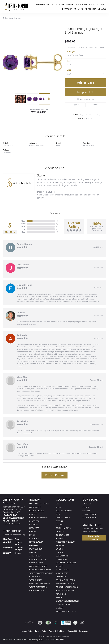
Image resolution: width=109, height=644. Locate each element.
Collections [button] (57, 5)
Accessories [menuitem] (35, 556)
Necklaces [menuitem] (34, 528)
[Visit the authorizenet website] (40, 623)
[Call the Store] (10, 515)
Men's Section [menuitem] (36, 549)
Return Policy (89, 518)
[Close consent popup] (54, 640)
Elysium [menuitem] (60, 538)
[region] (32, 62)
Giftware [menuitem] (34, 545)
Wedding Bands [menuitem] (37, 511)
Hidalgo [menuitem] (60, 545)
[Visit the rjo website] (82, 623)
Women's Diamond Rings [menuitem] (41, 570)
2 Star (23, 229)
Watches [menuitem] (33, 552)
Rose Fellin (22, 421)
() (57, 221)
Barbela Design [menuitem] (63, 518)
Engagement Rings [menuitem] (38, 566)
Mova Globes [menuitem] (62, 573)
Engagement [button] (43, 5)
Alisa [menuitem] (58, 507)
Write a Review (54, 475)
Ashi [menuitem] (58, 514)
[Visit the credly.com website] (75, 623)
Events (86, 507)
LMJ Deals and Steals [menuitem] (39, 504)
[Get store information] (12, 524)
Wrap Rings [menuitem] (35, 577)
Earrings (74, 195)
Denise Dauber (24, 244)
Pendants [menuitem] (34, 514)
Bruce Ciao (22, 444)
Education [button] (82, 5)
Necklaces (49, 195)
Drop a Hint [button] (85, 92)
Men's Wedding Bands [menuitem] (40, 584)
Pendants (83, 195)
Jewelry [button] (70, 5)
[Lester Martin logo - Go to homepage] (16, 6)
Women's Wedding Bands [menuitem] (41, 573)
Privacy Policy (89, 514)
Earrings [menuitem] (34, 525)
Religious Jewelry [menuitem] (38, 559)
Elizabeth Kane (24, 285)
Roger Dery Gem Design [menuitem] (67, 587)
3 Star (23, 226)
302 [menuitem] (57, 504)
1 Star (23, 232)
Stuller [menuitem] (59, 608)
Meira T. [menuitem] (59, 566)
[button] (67, 9)
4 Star (23, 224)
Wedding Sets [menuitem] (36, 580)
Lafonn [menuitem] (59, 549)
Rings (67, 195)
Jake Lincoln (23, 265)
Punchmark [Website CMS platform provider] (60, 639)
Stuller (58, 145)
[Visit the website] (56, 623)
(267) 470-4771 (39, 112)
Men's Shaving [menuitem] (63, 570)
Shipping (75, 105)
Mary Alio (22, 377)
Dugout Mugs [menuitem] (62, 535)
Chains (40, 195)
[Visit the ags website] (30, 623)
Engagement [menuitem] (35, 507)
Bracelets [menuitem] (34, 538)
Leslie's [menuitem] (59, 552)
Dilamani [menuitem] (60, 531)
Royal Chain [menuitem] (62, 594)
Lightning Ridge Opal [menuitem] (66, 563)
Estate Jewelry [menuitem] (36, 542)
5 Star (23, 221)
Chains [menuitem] (33, 531)
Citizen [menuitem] (59, 525)
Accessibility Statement (78, 631)
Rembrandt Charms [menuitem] (65, 584)
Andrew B (22, 335)
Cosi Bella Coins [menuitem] (64, 528)
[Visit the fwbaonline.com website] (48, 623)
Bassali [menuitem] (59, 521)
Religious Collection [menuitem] (66, 580)
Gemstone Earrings (13, 18)
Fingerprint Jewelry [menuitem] (65, 542)
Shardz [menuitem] (59, 597)
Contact (102, 5)
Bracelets (59, 195)
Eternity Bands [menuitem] (37, 563)
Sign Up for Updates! (94, 538)
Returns (96, 105)
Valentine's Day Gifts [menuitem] (66, 611)
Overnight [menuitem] (61, 577)
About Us (87, 504)
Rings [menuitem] (32, 535)
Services (86, 511)
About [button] (92, 5)
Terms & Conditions (57, 631)
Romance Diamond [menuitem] (65, 590)
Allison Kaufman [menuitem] (64, 511)
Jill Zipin (21, 313)
